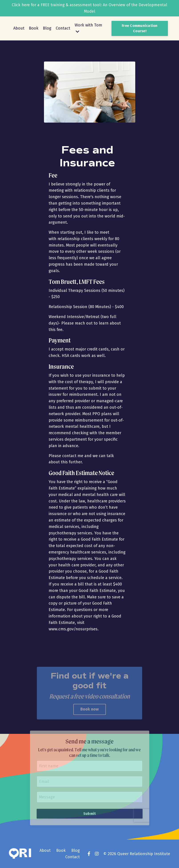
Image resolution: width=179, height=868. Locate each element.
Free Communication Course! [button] (140, 28)
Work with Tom (88, 28)
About (19, 28)
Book (34, 28)
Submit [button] (90, 804)
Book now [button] (90, 709)
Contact (63, 28)
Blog (47, 28)
